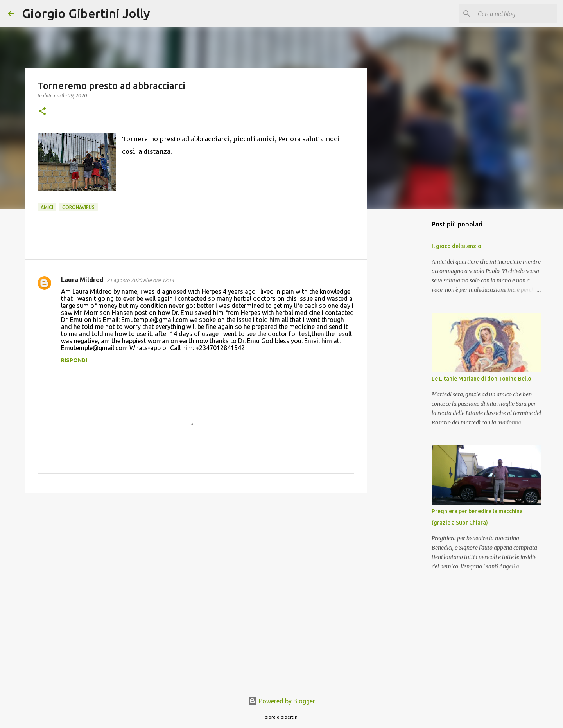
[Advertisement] (196, 559)
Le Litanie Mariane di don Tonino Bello (481, 379)
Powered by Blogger (281, 701)
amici (47, 207)
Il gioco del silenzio (456, 246)
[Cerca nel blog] (516, 14)
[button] (42, 112)
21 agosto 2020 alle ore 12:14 (140, 280)
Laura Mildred (82, 280)
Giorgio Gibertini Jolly (86, 13)
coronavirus (78, 207)
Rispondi (74, 360)
